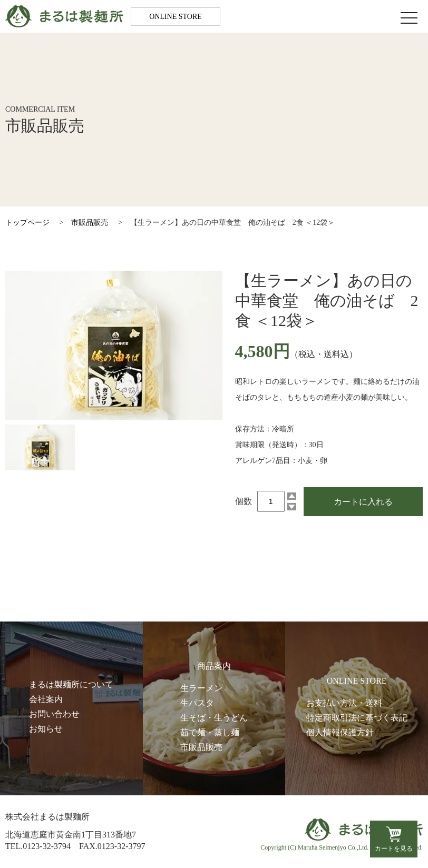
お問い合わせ (54, 714)
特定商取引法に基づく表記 (357, 718)
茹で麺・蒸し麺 (210, 732)
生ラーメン (201, 688)
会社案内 (46, 699)
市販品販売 (90, 223)
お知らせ (46, 729)
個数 (244, 501)
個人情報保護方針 (340, 732)
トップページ (27, 223)
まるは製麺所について (71, 684)
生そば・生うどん (214, 718)
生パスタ (197, 703)
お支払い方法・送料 (344, 703)
